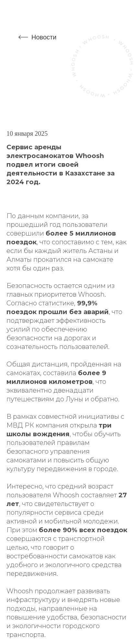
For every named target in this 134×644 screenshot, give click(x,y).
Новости (44, 37)
